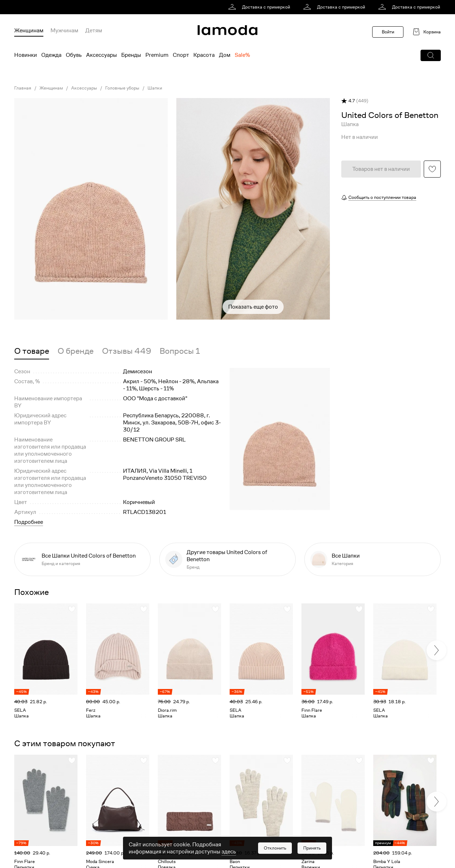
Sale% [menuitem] (242, 55)
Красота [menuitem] (204, 55)
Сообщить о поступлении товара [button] (382, 197)
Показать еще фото (253, 307)
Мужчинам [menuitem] (64, 31)
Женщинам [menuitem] (29, 31)
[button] (431, 55)
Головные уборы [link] (122, 88)
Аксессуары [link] (84, 88)
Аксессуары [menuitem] (101, 55)
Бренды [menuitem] (131, 55)
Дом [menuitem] (225, 55)
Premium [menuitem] (157, 55)
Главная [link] (23, 88)
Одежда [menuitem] (51, 55)
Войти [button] (388, 32)
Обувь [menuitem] (74, 55)
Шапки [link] (155, 88)
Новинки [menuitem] (26, 55)
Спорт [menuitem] (181, 55)
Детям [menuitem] (94, 31)
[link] (260, 7)
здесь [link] (229, 852)
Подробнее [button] (29, 522)
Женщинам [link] (51, 88)
